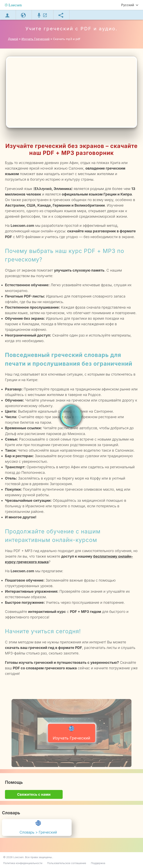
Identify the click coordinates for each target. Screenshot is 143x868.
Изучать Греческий (71, 733)
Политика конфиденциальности (23, 863)
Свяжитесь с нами (34, 794)
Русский (128, 5)
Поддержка (98, 863)
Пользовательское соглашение (67, 863)
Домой (13, 39)
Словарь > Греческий (38, 827)
